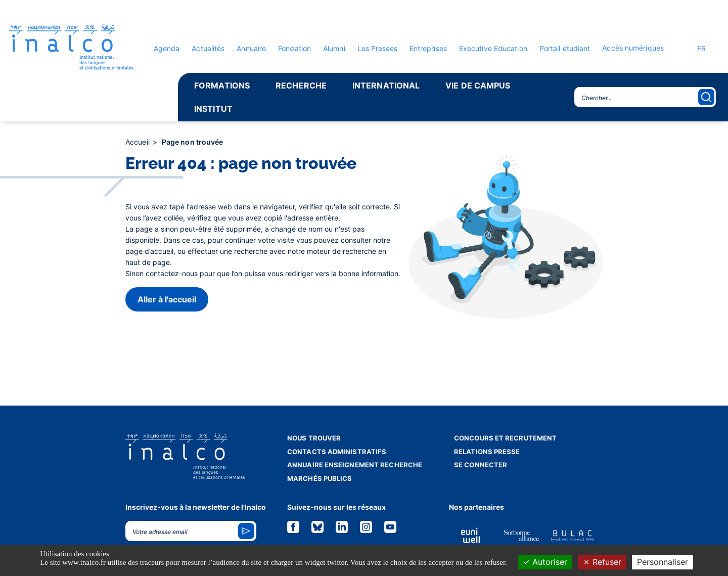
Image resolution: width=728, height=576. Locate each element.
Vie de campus (478, 85)
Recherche (301, 85)
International (386, 85)
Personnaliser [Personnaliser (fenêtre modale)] (663, 562)
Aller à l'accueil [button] (167, 299)
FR (696, 49)
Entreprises (428, 48)
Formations (222, 85)
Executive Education (493, 48)
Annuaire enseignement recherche (355, 465)
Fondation (294, 48)
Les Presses (377, 48)
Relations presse (487, 452)
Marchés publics (320, 478)
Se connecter (481, 465)
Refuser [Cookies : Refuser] (602, 562)
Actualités (208, 48)
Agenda (167, 48)
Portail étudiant (565, 48)
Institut (213, 109)
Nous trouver (314, 438)
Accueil (139, 142)
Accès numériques (633, 48)
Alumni (334, 48)
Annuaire (251, 48)
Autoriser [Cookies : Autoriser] (545, 562)
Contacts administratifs (337, 452)
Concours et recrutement (505, 438)
